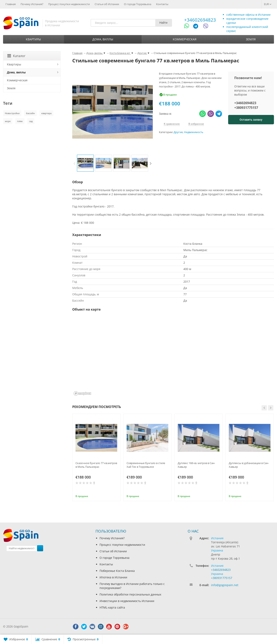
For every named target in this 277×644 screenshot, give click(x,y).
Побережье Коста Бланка (117, 571)
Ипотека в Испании (113, 577)
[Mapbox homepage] (82, 393)
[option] (85, 163)
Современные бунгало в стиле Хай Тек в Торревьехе (146, 465)
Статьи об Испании (107, 4)
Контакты (162, 4)
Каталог (16, 56)
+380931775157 (246, 108)
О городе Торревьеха (138, 4)
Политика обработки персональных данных (130, 594)
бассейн (30, 113)
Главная (11, 4)
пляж (20, 121)
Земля (251, 39)
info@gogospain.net (225, 585)
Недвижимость (194, 132)
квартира (46, 113)
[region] (173, 356)
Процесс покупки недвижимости (69, 4)
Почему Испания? (32, 4)
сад (31, 121)
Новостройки (12, 113)
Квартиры (33, 39)
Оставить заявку (251, 120)
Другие (178, 132)
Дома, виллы (103, 39)
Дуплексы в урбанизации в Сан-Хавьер (249, 465)
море (8, 121)
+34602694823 (200, 20)
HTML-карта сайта (112, 607)
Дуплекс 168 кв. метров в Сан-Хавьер (196, 465)
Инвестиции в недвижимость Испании (127, 601)
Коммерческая (185, 39)
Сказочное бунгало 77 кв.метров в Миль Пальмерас (96, 465)
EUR (268, 4)
